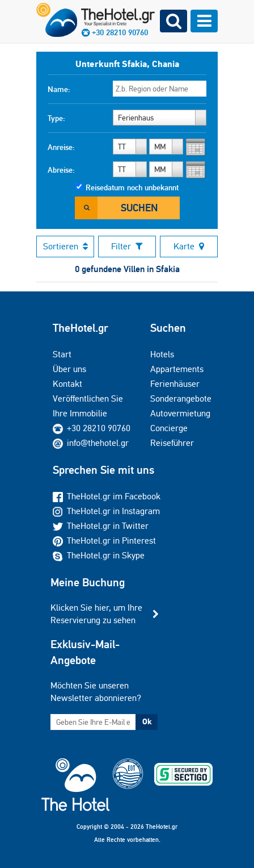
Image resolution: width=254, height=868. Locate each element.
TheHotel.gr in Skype (99, 555)
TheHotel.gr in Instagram (106, 511)
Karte (189, 246)
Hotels (162, 354)
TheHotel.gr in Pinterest (104, 541)
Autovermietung (180, 413)
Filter (127, 246)
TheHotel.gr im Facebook (107, 496)
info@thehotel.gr (91, 443)
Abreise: (61, 170)
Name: (59, 89)
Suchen (139, 208)
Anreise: (61, 147)
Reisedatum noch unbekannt (132, 187)
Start (62, 354)
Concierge (169, 428)
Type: (56, 118)
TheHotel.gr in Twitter (101, 526)
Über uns (69, 369)
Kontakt (67, 384)
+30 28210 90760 (99, 428)
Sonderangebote (181, 398)
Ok (147, 721)
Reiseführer (172, 443)
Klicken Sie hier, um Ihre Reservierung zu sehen (96, 614)
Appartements (177, 369)
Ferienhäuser (175, 384)
